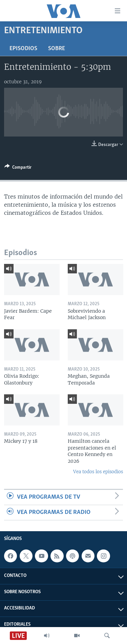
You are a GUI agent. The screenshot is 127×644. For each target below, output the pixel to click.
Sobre (57, 49)
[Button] (18, 168)
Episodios (23, 49)
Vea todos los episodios (98, 472)
